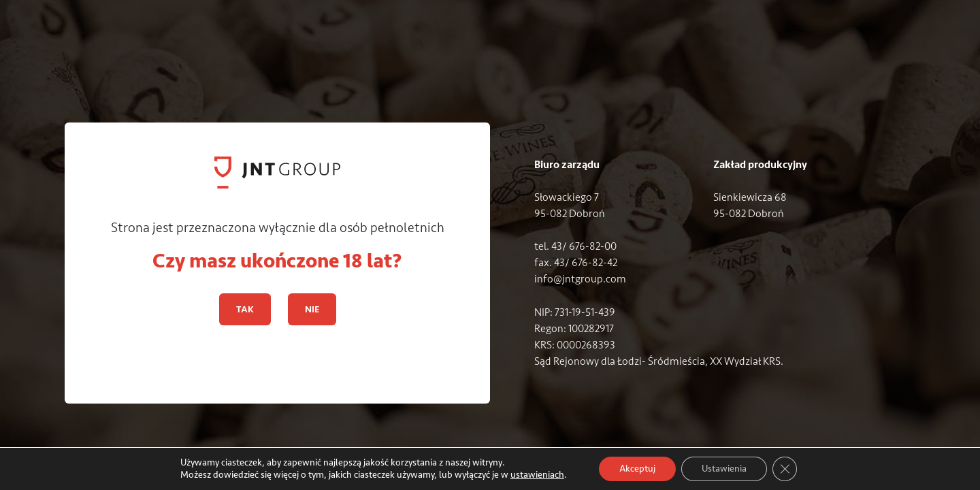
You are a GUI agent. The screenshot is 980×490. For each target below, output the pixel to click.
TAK (245, 309)
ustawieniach (537, 475)
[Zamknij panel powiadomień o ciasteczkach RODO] (785, 469)
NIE (312, 309)
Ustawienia (724, 469)
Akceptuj (637, 469)
